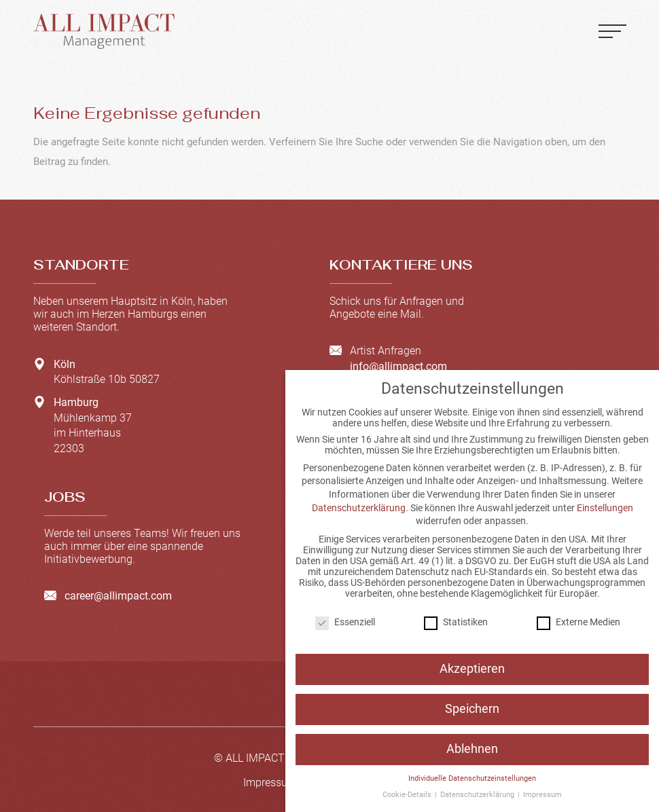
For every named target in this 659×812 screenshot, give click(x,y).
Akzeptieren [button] (472, 669)
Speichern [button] (472, 709)
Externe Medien (578, 622)
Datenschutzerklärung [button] (478, 795)
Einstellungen (605, 508)
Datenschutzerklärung (359, 508)
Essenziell (345, 622)
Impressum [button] (542, 795)
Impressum (270, 782)
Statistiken (456, 622)
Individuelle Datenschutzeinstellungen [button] (472, 778)
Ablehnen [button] (472, 749)
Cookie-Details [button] (408, 795)
